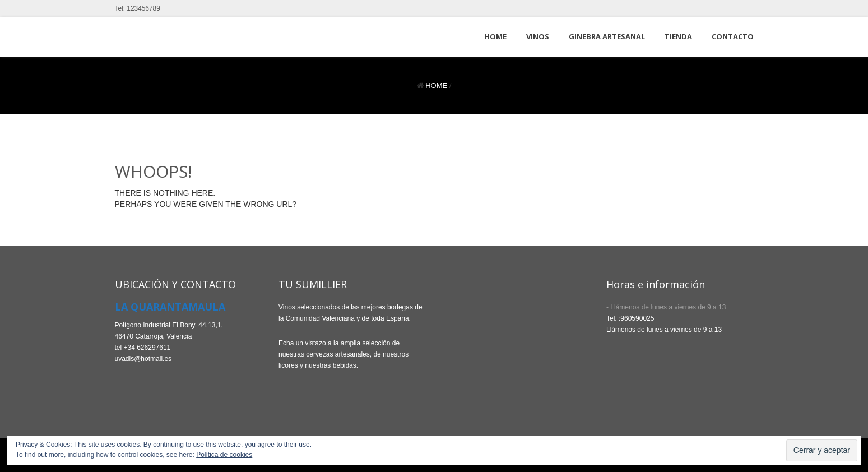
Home (436, 85)
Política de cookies (224, 455)
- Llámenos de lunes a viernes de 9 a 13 (666, 307)
